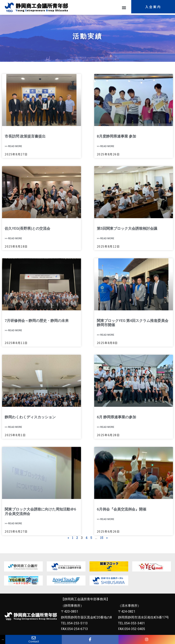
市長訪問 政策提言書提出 (25, 136)
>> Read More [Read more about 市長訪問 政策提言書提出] (13, 146)
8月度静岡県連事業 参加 (116, 136)
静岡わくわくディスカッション (30, 417)
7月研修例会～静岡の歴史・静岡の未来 (37, 321)
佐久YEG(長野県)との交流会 (27, 228)
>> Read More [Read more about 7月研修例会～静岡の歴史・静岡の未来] (13, 330)
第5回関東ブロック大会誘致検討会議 (127, 228)
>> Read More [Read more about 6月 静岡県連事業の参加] (106, 427)
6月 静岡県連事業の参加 (116, 417)
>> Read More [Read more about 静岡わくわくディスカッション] (13, 427)
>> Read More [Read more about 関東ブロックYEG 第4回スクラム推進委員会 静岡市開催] (106, 335)
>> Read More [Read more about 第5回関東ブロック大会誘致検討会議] (106, 238)
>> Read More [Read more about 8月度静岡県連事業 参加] (106, 146)
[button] (124, 7)
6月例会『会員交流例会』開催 (122, 509)
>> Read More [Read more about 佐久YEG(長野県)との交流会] (13, 238)
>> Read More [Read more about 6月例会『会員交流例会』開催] (106, 519)
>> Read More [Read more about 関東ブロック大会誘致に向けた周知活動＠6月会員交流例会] (13, 523)
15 (102, 538)
